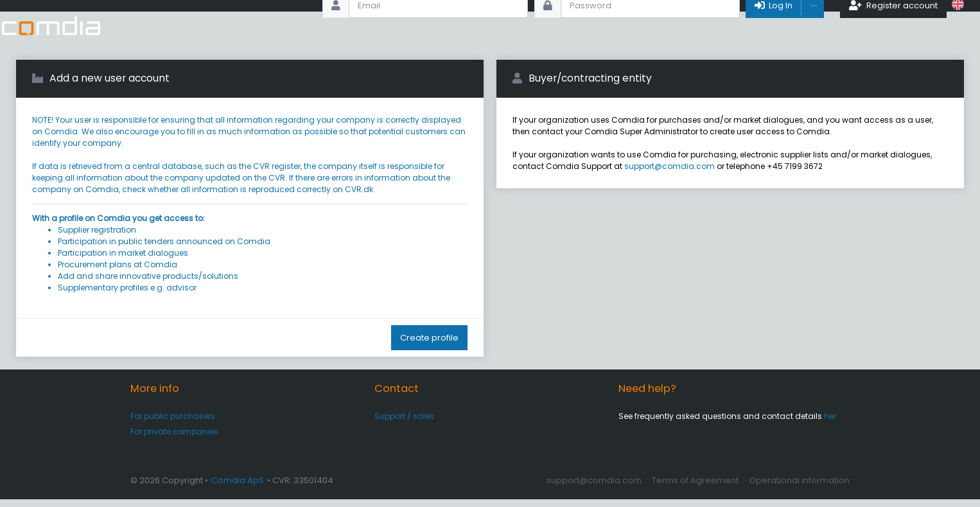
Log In (774, 25)
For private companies (174, 439)
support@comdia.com (669, 174)
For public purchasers (173, 423)
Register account (894, 25)
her (830, 423)
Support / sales (404, 423)
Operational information (799, 487)
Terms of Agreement (695, 487)
